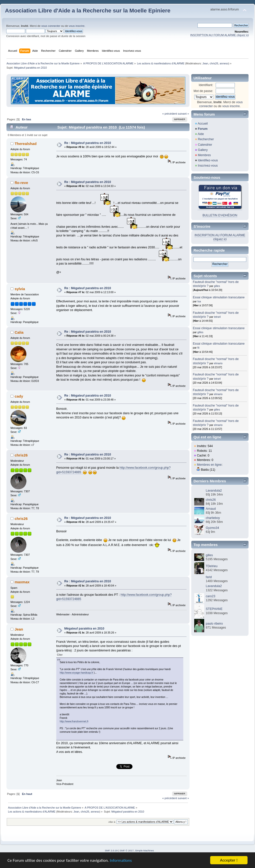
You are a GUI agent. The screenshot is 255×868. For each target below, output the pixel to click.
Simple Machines (144, 850)
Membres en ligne (209, 465)
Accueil (203, 124)
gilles (217, 286)
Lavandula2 (214, 491)
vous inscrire (77, 26)
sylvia (20, 289)
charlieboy (213, 518)
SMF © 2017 (127, 850)
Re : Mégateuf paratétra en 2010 (88, 143)
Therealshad (26, 144)
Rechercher (206, 139)
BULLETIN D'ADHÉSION (220, 215)
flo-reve (21, 183)
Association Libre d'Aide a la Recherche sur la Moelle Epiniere (88, 11)
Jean (205, 63)
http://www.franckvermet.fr (74, 721)
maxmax (22, 582)
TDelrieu (212, 566)
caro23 (210, 596)
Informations (121, 861)
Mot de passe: (203, 91)
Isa (199, 301)
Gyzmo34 (212, 528)
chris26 (214, 63)
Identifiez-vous (208, 160)
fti (198, 348)
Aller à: (112, 822)
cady (19, 396)
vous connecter (51, 26)
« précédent (169, 114)
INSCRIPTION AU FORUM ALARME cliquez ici (220, 35)
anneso (224, 63)
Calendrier (205, 145)
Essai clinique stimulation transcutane (219, 297)
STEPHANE (214, 609)
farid (209, 577)
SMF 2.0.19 (111, 850)
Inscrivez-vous (208, 166)
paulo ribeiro (214, 624)
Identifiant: (206, 85)
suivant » (183, 114)
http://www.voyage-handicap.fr (76, 673)
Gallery (203, 150)
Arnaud (211, 509)
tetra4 (217, 317)
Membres (204, 155)
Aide (201, 134)
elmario (218, 363)
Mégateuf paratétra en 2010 (84, 629)
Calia (19, 332)
